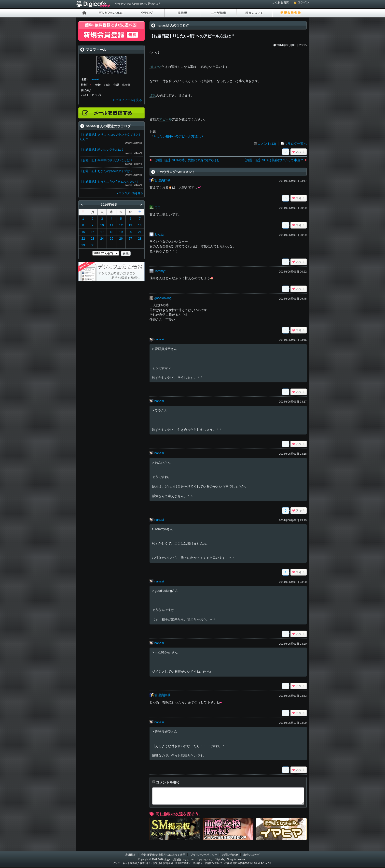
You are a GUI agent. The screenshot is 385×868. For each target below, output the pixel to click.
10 (102, 225)
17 (102, 232)
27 (130, 239)
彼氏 (153, 95)
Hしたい (155, 67)
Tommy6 (160, 271)
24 (102, 239)
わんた (159, 234)
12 (121, 225)
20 (130, 232)
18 (111, 232)
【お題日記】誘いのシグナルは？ (102, 150)
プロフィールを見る (129, 100)
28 (140, 239)
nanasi (159, 339)
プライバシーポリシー (204, 855)
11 (111, 225)
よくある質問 (280, 2)
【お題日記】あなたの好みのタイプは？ (106, 171)
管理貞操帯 (162, 180)
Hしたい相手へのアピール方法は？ (179, 136)
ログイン (303, 2)
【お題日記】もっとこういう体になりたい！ (109, 182)
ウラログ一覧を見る (131, 193)
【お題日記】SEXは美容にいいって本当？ (273, 160)
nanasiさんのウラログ (173, 25)
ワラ (158, 207)
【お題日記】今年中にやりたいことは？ (106, 160)
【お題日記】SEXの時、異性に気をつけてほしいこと (191, 160)
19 (121, 232)
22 (83, 239)
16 (93, 232)
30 (93, 245)
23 (93, 239)
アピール (165, 119)
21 (140, 232)
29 (83, 245)
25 (111, 239)
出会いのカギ (251, 855)
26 (121, 239)
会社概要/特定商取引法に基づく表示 (163, 855)
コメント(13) (267, 144)
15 (83, 232)
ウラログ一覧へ (296, 144)
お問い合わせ (230, 855)
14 (140, 225)
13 (130, 225)
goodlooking (163, 298)
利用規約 (131, 855)
